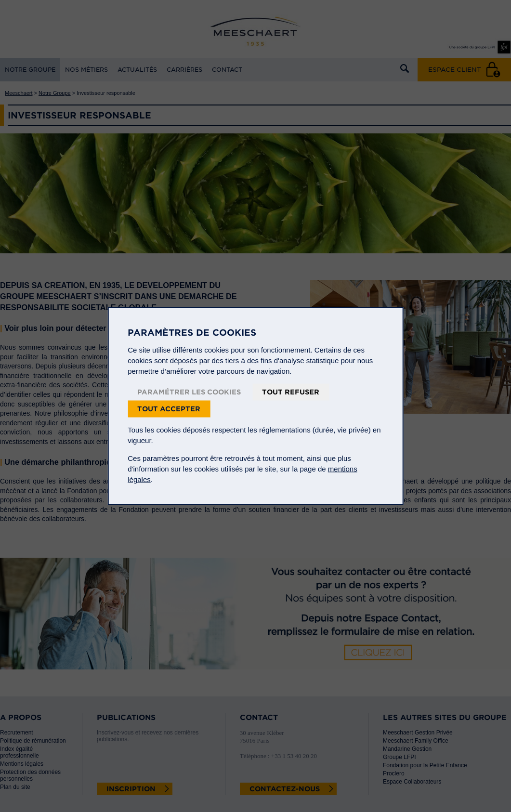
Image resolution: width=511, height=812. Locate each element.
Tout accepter (169, 409)
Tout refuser (291, 392)
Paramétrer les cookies (189, 392)
